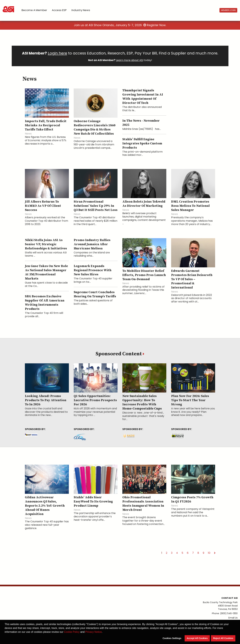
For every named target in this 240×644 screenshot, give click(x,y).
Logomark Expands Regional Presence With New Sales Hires (93, 270)
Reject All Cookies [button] (223, 638)
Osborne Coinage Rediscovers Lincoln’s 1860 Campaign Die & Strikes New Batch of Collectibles (95, 128)
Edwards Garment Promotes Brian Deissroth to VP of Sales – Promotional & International (192, 279)
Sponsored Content (119, 354)
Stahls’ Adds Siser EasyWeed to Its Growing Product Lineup (93, 502)
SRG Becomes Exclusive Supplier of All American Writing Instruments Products (45, 303)
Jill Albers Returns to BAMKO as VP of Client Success (43, 206)
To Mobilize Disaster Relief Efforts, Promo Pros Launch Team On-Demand (144, 275)
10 (209, 553)
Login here (57, 53)
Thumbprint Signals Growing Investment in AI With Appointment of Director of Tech (143, 97)
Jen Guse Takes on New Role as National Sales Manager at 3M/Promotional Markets (46, 272)
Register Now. (155, 25)
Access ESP (59, 10)
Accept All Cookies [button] (197, 638)
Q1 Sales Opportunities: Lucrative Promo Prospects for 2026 (95, 400)
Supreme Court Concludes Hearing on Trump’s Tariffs (95, 294)
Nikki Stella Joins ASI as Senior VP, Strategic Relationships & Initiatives (46, 244)
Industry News (81, 10)
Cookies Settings (172, 638)
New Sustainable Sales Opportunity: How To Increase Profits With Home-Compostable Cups (142, 402)
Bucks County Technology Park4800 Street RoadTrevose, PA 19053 (220, 606)
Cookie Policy (72, 632)
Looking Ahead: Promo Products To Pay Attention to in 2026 (46, 400)
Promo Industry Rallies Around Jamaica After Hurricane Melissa (92, 244)
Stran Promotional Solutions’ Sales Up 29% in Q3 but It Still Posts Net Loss (96, 206)
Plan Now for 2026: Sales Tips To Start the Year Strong (190, 400)
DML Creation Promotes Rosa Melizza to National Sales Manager (190, 206)
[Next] (215, 553)
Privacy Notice (93, 632)
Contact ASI (229, 598)
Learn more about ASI (130, 60)
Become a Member (34, 10)
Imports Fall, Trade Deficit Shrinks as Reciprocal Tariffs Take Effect (46, 125)
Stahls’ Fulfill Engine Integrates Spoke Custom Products (142, 144)
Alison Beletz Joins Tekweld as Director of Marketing (144, 204)
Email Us (233, 618)
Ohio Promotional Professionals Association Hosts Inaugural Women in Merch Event (143, 504)
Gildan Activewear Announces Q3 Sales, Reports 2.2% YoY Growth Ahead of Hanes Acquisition (45, 506)
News (28, 134)
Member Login (228, 10)
